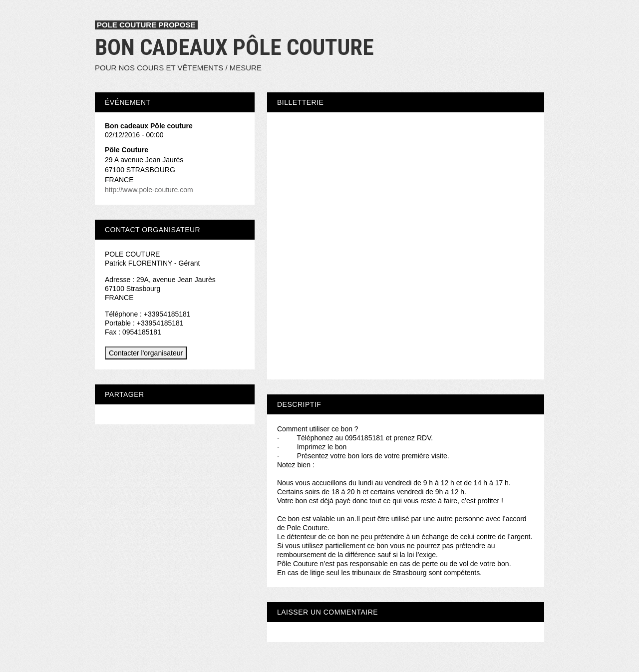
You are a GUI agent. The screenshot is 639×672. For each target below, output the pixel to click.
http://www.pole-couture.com (149, 190)
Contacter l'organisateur (146, 353)
